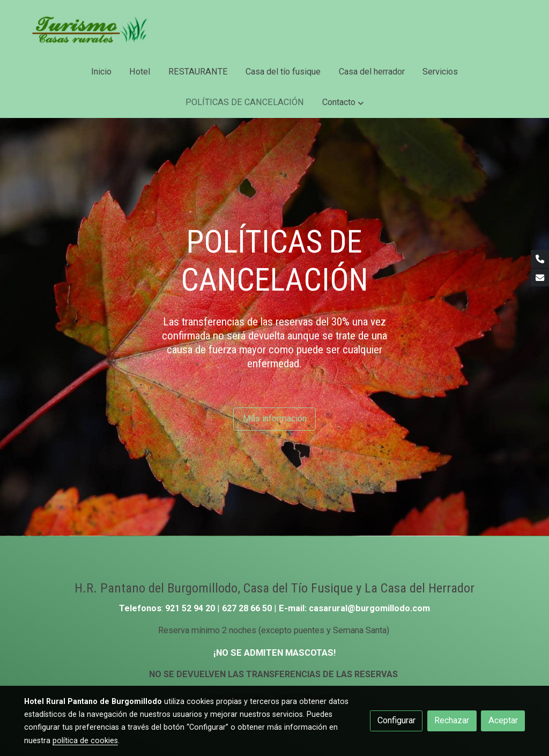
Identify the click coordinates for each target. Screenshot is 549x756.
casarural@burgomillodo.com (369, 608)
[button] (343, 103)
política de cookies (85, 740)
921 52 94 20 (190, 608)
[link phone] (540, 259)
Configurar (396, 720)
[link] (93, 28)
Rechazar (452, 720)
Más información (275, 418)
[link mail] (540, 278)
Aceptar (503, 720)
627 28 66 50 (248, 608)
